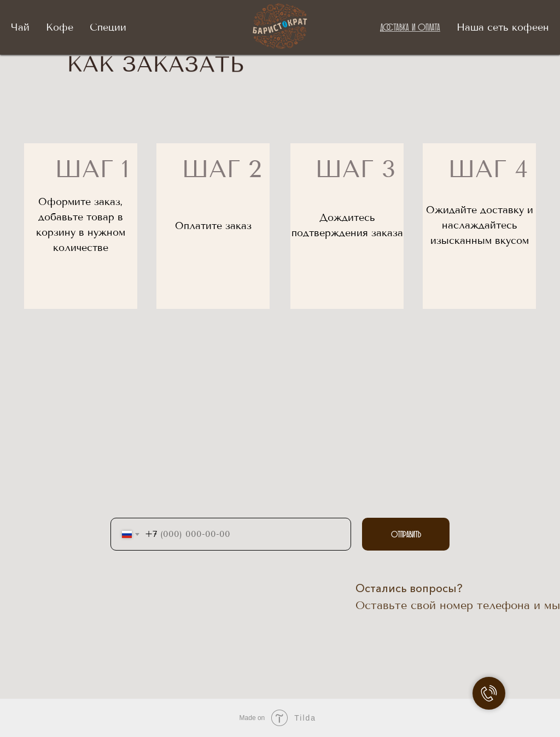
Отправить (406, 534)
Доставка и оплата (410, 27)
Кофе (60, 27)
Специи (108, 27)
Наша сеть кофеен (503, 27)
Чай (20, 27)
